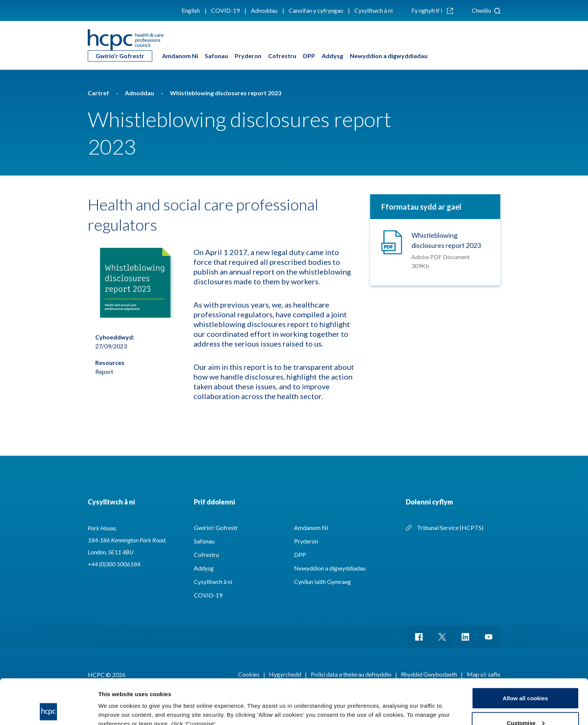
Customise (526, 681)
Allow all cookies (526, 656)
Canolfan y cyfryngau (316, 10)
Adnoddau (264, 10)
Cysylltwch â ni (373, 10)
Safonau (216, 56)
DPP (309, 56)
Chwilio (486, 10)
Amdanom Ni (180, 56)
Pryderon (248, 56)
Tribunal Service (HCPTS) (450, 528)
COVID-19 (225, 10)
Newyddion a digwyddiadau (389, 56)
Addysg (332, 56)
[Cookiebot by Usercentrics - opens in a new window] (49, 710)
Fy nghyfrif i (432, 10)
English (191, 10)
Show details (116, 702)
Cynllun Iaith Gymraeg (322, 582)
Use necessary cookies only (525, 705)
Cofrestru (282, 56)
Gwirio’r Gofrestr (120, 56)
